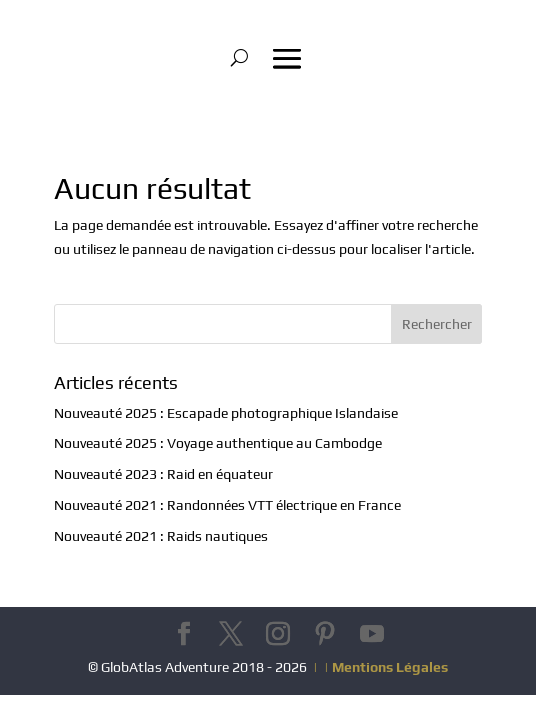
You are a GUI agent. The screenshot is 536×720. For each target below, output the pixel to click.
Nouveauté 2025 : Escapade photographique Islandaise (226, 413)
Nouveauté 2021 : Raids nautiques (161, 536)
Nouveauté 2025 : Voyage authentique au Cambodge (218, 443)
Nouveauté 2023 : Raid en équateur (163, 474)
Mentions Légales (390, 667)
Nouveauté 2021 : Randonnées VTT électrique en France (227, 505)
